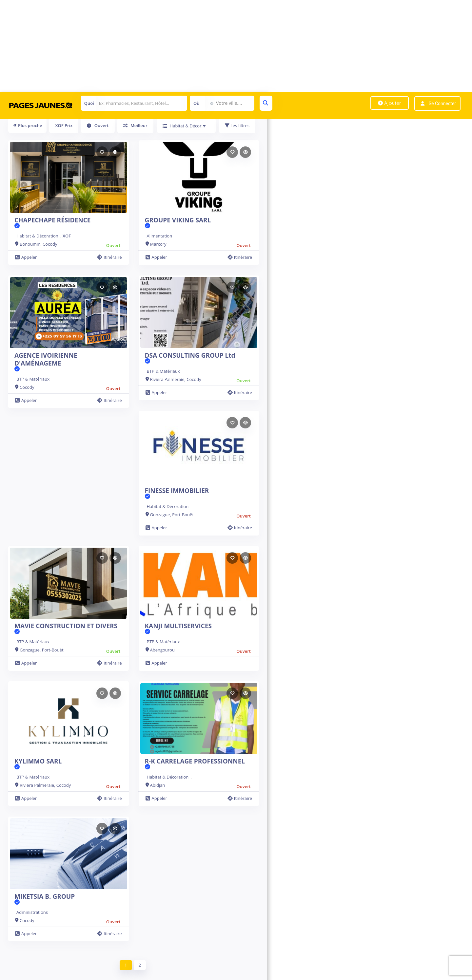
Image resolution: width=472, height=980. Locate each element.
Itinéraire (109, 257)
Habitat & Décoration (37, 236)
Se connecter (442, 104)
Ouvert (98, 125)
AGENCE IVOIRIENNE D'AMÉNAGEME (69, 362)
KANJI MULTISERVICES (178, 629)
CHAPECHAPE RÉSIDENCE (52, 223)
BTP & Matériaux (33, 379)
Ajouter (390, 103)
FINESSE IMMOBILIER (177, 493)
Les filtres (237, 125)
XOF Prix (64, 125)
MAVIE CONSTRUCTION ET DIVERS (66, 629)
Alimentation (160, 236)
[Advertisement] (197, 46)
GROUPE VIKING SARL (178, 223)
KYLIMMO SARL (38, 764)
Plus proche (27, 125)
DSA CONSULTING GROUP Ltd (190, 358)
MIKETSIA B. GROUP (45, 899)
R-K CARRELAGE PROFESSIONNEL (195, 764)
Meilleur (135, 125)
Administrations (32, 912)
